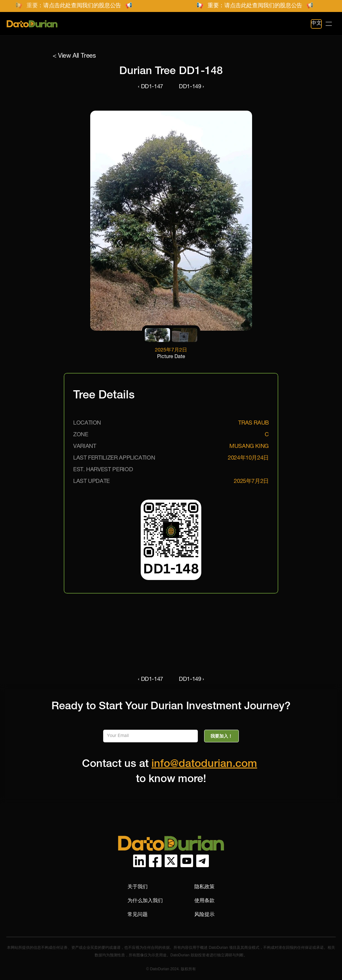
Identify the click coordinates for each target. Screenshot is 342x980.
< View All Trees (74, 56)
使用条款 (204, 900)
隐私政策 (204, 887)
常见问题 (138, 914)
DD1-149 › (192, 87)
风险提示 (204, 914)
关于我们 (138, 887)
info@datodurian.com (204, 765)
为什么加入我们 (145, 900)
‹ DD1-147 (150, 87)
